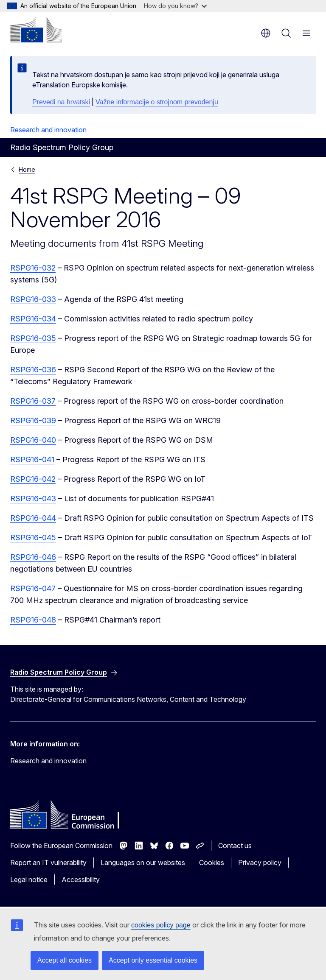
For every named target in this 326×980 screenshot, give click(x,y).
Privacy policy (260, 863)
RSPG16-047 (33, 588)
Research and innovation (48, 130)
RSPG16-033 (33, 299)
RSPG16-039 (33, 420)
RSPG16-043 (33, 498)
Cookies (212, 863)
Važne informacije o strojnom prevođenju (157, 102)
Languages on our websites (143, 863)
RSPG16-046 (33, 557)
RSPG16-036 (33, 370)
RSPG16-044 (33, 518)
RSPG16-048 (33, 620)
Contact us (235, 846)
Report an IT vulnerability (48, 863)
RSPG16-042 (33, 479)
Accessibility (81, 879)
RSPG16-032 (33, 268)
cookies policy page (161, 925)
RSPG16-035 (33, 338)
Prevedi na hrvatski (61, 102)
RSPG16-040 (33, 440)
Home (27, 169)
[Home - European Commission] (36, 30)
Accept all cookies (65, 960)
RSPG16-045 (33, 537)
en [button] (266, 33)
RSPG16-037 (33, 401)
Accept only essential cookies (153, 960)
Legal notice (29, 879)
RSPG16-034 (33, 319)
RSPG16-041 (32, 459)
